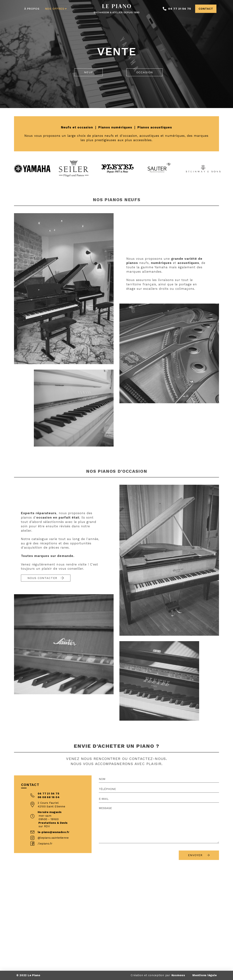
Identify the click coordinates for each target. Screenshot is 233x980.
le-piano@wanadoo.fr (54, 832)
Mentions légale (205, 975)
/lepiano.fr (45, 844)
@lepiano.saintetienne (53, 838)
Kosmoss (178, 975)
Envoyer (199, 855)
